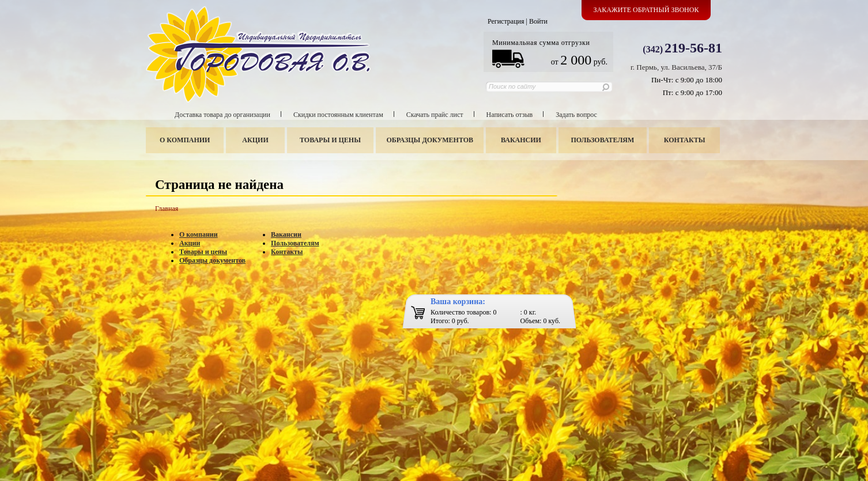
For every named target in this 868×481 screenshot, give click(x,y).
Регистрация (506, 21)
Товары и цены (330, 140)
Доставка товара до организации (222, 115)
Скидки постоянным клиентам (338, 115)
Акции (255, 140)
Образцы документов (430, 140)
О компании (185, 140)
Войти (538, 21)
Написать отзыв (510, 115)
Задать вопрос (576, 115)
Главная (167, 209)
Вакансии (521, 140)
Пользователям (603, 140)
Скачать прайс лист (435, 115)
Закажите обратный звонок (646, 10)
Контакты (685, 140)
